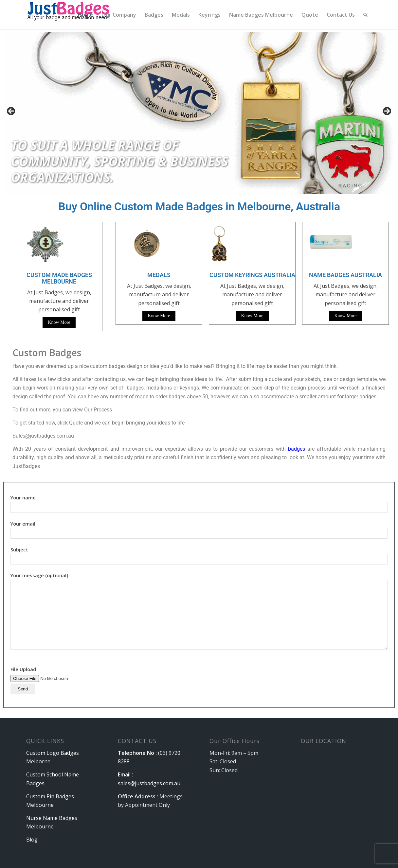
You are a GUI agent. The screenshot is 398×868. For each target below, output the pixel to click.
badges (297, 449)
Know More (59, 322)
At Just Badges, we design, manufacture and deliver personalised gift (159, 295)
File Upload (52, 679)
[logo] (69, 15)
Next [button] (387, 112)
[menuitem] (85, 15)
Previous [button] (11, 112)
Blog (32, 840)
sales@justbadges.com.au (149, 783)
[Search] (365, 15)
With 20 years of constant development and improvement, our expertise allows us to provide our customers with (150, 449)
